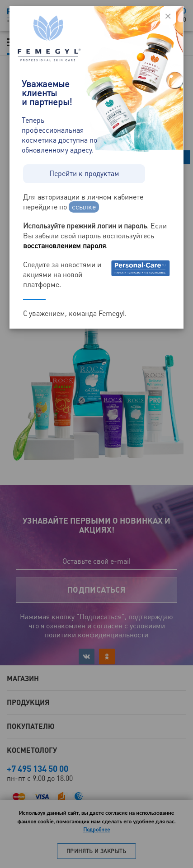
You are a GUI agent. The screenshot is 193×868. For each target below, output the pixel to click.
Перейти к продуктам (84, 174)
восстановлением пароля (64, 246)
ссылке (84, 207)
